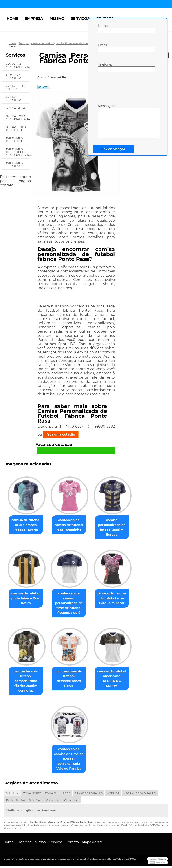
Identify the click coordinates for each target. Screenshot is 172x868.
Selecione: (13, 795)
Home (13, 19)
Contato (72, 844)
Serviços (80, 19)
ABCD (67, 795)
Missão (57, 19)
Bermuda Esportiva (13, 76)
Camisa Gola (15, 108)
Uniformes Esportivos (14, 164)
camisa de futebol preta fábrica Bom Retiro (24, 599)
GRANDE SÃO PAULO (89, 795)
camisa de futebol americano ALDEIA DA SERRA (113, 677)
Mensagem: (102, 121)
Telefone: (102, 67)
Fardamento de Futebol (15, 128)
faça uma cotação (61, 434)
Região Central (16, 802)
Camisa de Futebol (16, 87)
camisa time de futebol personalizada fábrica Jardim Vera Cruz (24, 682)
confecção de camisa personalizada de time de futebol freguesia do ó (69, 604)
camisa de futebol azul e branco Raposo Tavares (24, 525)
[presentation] (126, 87)
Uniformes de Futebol (14, 139)
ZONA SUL (52, 795)
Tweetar (43, 87)
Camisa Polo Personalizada (17, 117)
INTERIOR (113, 795)
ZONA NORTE (32, 795)
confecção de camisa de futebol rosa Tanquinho (69, 525)
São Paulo (36, 802)
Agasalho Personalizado (17, 65)
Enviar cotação (113, 149)
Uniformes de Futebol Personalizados (17, 152)
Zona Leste (53, 802)
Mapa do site (92, 844)
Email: (102, 48)
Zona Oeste (72, 802)
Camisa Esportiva (13, 98)
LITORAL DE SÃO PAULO (140, 795)
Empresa (34, 19)
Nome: (102, 28)
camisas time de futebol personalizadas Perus (69, 680)
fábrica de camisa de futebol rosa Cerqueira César (113, 599)
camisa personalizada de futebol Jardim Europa (114, 528)
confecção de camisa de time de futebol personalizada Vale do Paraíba (69, 761)
